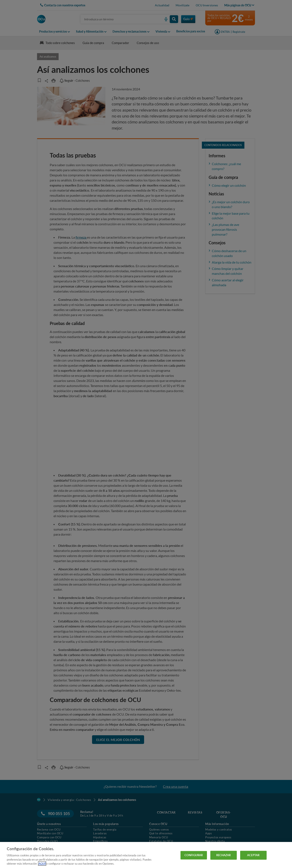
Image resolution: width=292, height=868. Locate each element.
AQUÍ (42, 864)
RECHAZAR (224, 855)
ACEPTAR (253, 855)
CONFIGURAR (194, 855)
